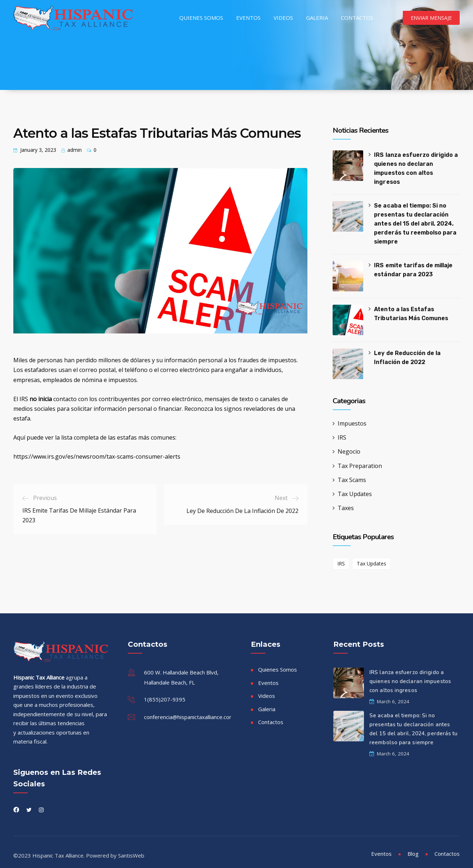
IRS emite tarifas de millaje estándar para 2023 (413, 263)
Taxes (346, 501)
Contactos (357, 18)
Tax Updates (355, 487)
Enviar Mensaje (431, 18)
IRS (342, 431)
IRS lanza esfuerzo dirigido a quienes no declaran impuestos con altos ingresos (417, 164)
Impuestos (352, 417)
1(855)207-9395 (165, 692)
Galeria (317, 18)
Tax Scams (352, 473)
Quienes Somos (201, 18)
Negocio (349, 445)
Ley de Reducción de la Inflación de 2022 (407, 351)
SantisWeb (131, 849)
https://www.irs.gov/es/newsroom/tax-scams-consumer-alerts (97, 456)
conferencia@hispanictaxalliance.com (189, 710)
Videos (283, 18)
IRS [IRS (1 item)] (341, 557)
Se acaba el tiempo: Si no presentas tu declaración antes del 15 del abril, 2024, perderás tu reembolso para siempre (415, 217)
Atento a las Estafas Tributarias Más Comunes (411, 307)
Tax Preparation (360, 459)
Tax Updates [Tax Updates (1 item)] (371, 557)
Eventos (248, 18)
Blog (413, 847)
